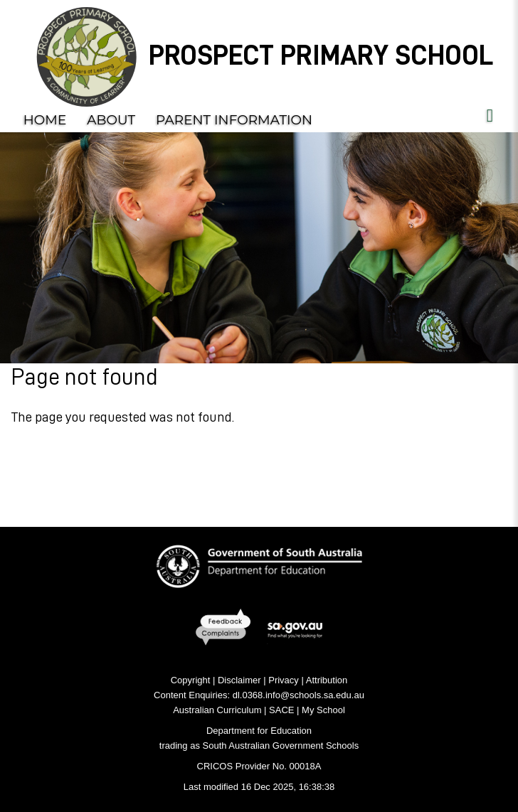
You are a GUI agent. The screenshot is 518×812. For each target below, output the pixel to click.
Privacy (284, 680)
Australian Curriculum (217, 710)
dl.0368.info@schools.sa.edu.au (298, 695)
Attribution (327, 680)
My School (323, 710)
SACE (281, 710)
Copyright (191, 680)
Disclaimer (239, 680)
